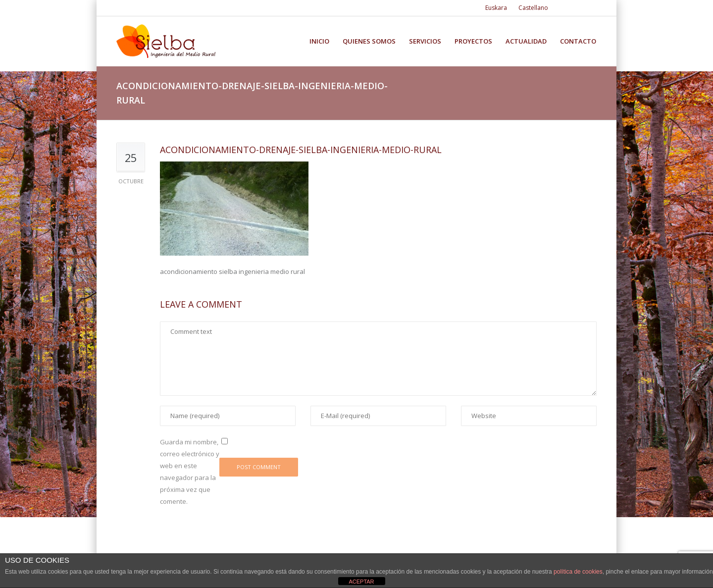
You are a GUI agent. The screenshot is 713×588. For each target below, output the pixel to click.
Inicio (319, 41)
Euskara (496, 8)
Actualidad (526, 41)
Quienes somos (369, 41)
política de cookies (578, 572)
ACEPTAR (361, 582)
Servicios (425, 41)
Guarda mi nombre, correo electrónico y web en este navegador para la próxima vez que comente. (190, 472)
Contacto (578, 41)
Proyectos (473, 41)
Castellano (533, 8)
